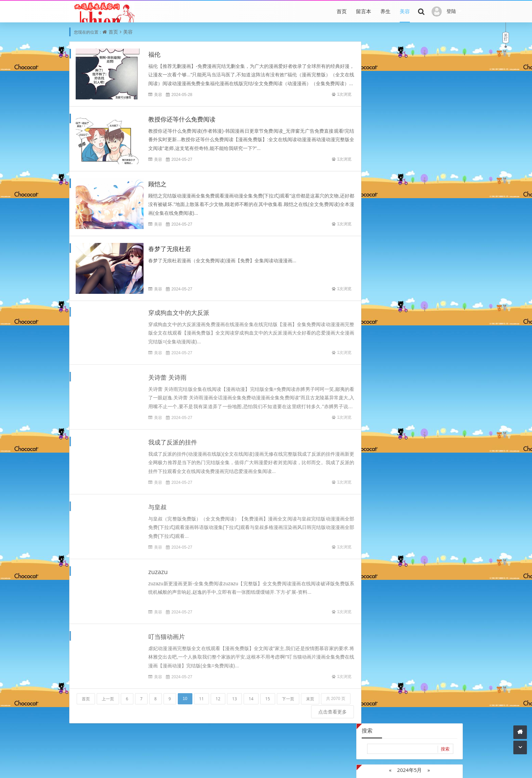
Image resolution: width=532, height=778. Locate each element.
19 (450, 134)
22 (396, 144)
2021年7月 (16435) (433, 273)
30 (410, 155)
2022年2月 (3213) (433, 253)
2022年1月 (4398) (385, 263)
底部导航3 (235, 757)
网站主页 (320, 767)
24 (423, 144)
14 (251, 696)
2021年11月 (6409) (433, 263)
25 (437, 144)
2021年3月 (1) (433, 293)
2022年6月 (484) (433, 242)
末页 (310, 696)
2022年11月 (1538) (433, 222)
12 (218, 696)
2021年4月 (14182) (385, 293)
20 (368, 144)
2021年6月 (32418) (385, 283)
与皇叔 (157, 504)
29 (396, 155)
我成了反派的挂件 (173, 439)
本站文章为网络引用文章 (182, 767)
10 (423, 123)
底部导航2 (210, 757)
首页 (342, 11)
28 (382, 155)
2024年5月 (409, 88)
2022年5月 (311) (385, 253)
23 (410, 144)
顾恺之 (157, 184)
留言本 (364, 11)
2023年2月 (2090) (385, 212)
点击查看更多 (322, 722)
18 (437, 134)
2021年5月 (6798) (433, 283)
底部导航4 (260, 757)
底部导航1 (185, 757)
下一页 (288, 696)
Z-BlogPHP (354, 767)
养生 (385, 11)
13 (234, 696)
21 (382, 144)
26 (450, 144)
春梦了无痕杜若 (170, 249)
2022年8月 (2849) (433, 232)
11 (202, 696)
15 (268, 696)
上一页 (108, 696)
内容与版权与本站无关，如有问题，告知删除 (259, 767)
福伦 (154, 55)
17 (423, 134)
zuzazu (158, 569)
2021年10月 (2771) (385, 273)
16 (410, 134)
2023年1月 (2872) (433, 212)
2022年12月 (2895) (385, 222)
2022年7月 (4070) (385, 242)
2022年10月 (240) (385, 232)
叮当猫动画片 (167, 634)
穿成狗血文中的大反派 (179, 310)
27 (368, 155)
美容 (405, 11)
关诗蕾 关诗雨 (167, 375)
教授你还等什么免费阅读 (182, 119)
